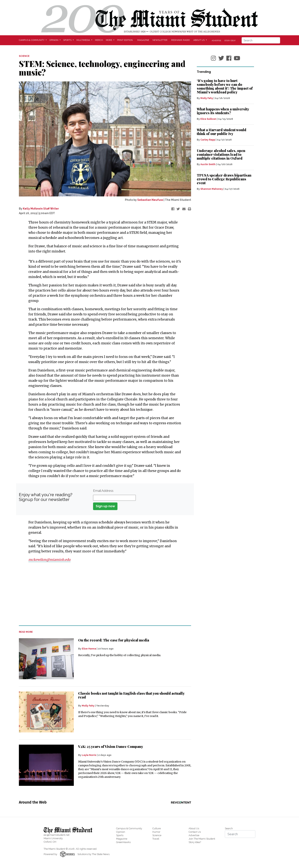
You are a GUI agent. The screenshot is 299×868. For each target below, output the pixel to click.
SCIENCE (24, 56)
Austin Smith (208, 164)
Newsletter (160, 40)
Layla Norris (89, 755)
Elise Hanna (89, 649)
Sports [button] (68, 40)
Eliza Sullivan (208, 119)
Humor (156, 832)
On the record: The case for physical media (114, 640)
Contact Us (195, 832)
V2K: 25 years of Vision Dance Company (111, 747)
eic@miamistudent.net (57, 835)
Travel (156, 839)
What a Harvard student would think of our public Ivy (221, 132)
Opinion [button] (54, 40)
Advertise (216, 41)
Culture (157, 828)
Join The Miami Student (202, 839)
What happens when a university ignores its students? (223, 111)
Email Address (103, 491)
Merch (99, 40)
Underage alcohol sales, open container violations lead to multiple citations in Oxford (221, 154)
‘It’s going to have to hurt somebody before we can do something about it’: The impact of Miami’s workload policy (225, 86)
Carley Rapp (208, 140)
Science (157, 835)
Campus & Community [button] (32, 40)
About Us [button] (199, 40)
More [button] (109, 40)
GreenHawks (123, 842)
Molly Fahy (88, 706)
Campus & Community (129, 828)
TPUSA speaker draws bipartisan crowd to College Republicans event (224, 179)
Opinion (121, 832)
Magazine (143, 40)
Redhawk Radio (180, 40)
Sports (120, 835)
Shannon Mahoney (212, 189)
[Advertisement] (103, 594)
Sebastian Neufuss (150, 200)
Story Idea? (230, 41)
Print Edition (125, 40)
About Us (194, 828)
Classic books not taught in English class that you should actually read (131, 695)
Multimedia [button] (84, 40)
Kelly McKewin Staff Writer (41, 209)
